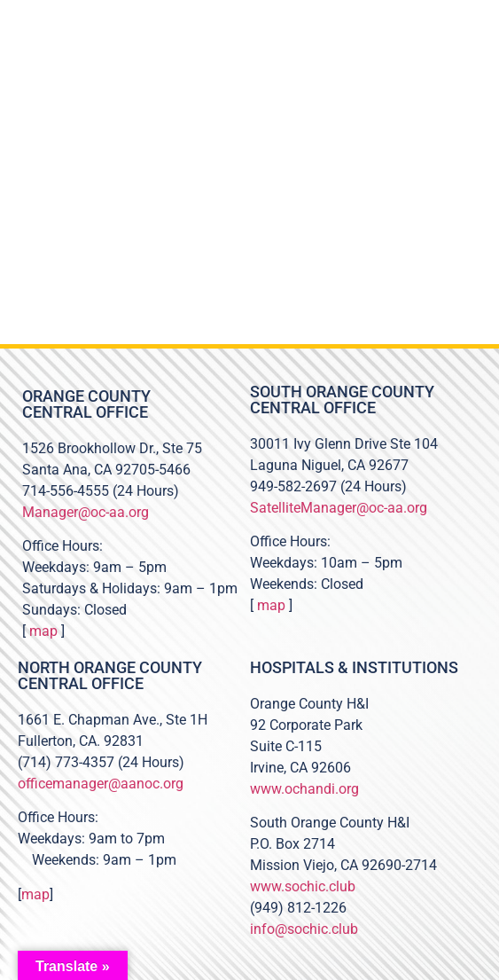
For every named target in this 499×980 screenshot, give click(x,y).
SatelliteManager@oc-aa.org (339, 508)
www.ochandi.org (304, 789)
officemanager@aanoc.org (101, 784)
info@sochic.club (304, 929)
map (43, 631)
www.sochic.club (303, 886)
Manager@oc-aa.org (86, 512)
